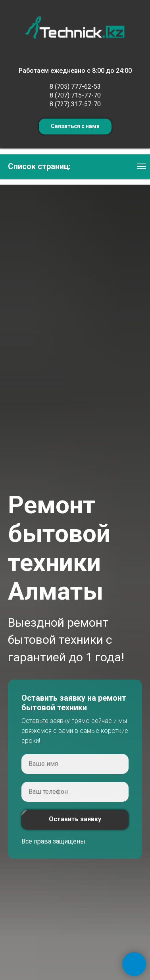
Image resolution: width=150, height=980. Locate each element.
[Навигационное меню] (142, 166)
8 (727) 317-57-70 (75, 104)
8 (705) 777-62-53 (75, 87)
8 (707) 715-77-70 (75, 95)
